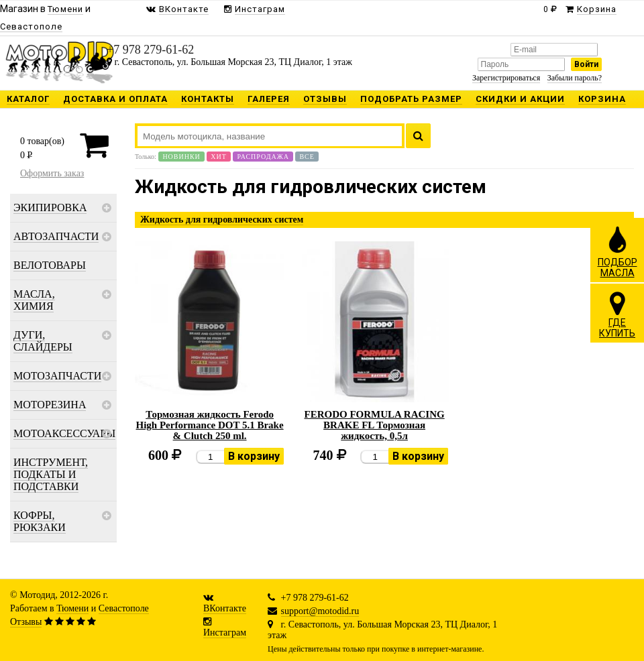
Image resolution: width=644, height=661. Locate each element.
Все (307, 157)
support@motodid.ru (320, 611)
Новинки (181, 157)
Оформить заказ (52, 173)
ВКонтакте (225, 608)
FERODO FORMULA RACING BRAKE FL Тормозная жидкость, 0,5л (374, 425)
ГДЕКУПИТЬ (617, 314)
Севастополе (124, 608)
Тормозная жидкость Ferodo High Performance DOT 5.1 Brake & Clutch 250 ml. (210, 425)
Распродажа (263, 157)
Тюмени (72, 608)
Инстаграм (225, 633)
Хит (219, 157)
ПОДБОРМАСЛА (618, 251)
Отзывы (26, 622)
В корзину (254, 456)
